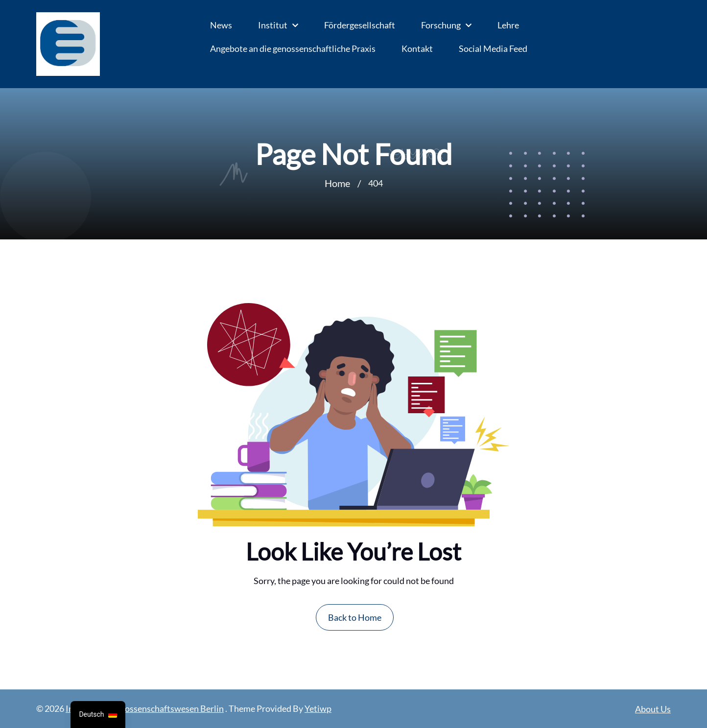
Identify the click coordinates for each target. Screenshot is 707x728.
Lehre (508, 25)
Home (337, 183)
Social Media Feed (493, 48)
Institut (273, 25)
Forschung (441, 25)
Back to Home (355, 617)
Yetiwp (318, 708)
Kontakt (417, 48)
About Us (653, 709)
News (221, 25)
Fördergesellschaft (360, 25)
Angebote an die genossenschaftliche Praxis (293, 48)
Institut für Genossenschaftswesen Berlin (145, 708)
